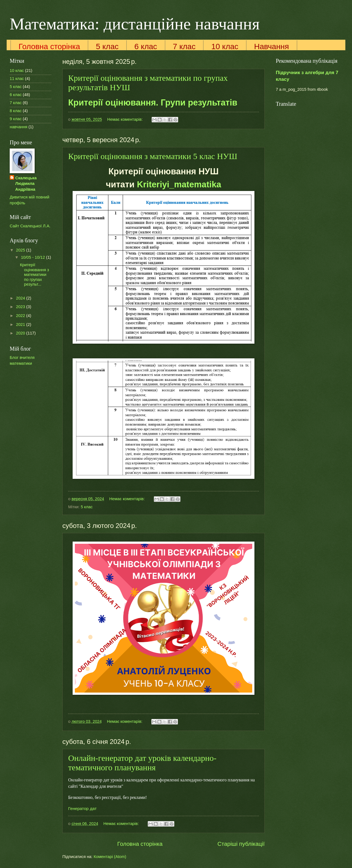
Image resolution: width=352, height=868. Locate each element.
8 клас (16, 111)
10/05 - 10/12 (33, 257)
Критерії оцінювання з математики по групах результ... (35, 275)
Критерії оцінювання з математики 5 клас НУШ (153, 156)
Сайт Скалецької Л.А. (30, 226)
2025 (21, 250)
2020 (21, 333)
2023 (21, 307)
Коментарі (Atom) (110, 857)
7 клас (184, 46)
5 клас (107, 46)
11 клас (17, 79)
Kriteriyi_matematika (179, 184)
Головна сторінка (49, 46)
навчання (19, 127)
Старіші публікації (241, 844)
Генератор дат (82, 808)
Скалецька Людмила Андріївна (26, 184)
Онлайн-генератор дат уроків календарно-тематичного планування (142, 763)
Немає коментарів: (126, 119)
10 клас (225, 46)
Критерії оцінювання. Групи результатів (153, 103)
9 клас (16, 119)
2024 (21, 298)
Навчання (272, 46)
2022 (21, 316)
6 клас (146, 46)
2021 (21, 324)
